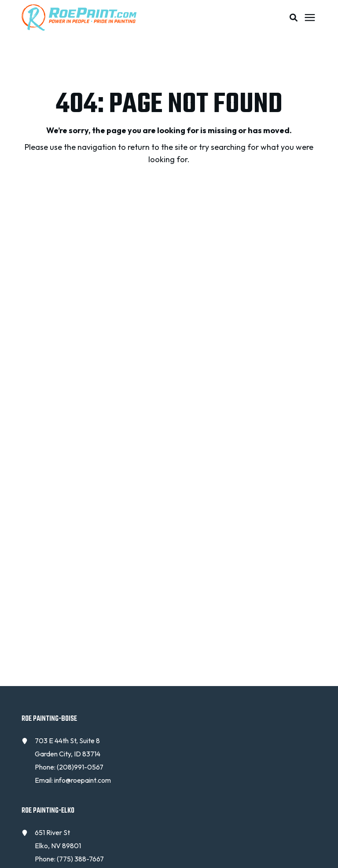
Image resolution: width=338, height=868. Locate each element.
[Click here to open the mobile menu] (310, 18)
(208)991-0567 (80, 767)
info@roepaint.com (83, 780)
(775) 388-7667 (80, 859)
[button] (294, 18)
